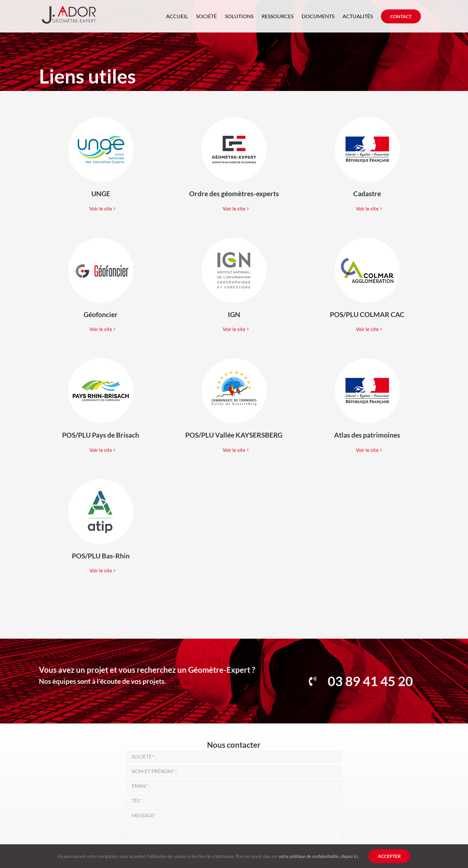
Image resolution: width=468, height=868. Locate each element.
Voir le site (101, 209)
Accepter (389, 856)
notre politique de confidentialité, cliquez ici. (319, 856)
